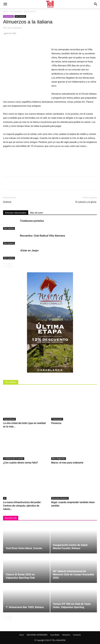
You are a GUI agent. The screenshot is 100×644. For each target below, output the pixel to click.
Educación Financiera (60, 498)
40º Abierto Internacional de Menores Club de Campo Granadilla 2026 (74, 574)
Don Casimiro (30, 11)
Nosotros (66, 635)
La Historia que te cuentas (14, 459)
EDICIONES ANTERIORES (37, 635)
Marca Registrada (59, 459)
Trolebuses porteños (32, 221)
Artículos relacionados (16, 213)
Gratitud (7, 202)
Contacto (77, 635)
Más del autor (37, 213)
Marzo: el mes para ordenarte (67, 463)
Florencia (57, 423)
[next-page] (10, 265)
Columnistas (16, 11)
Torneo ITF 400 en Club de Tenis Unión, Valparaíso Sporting (72, 606)
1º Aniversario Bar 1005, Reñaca (25, 607)
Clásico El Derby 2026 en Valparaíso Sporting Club (20, 576)
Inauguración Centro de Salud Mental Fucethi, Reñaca (70, 547)
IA (5, 498)
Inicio (5, 11)
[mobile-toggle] (5, 4)
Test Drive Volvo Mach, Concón (24, 548)
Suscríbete (55, 635)
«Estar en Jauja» (29, 250)
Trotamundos (57, 419)
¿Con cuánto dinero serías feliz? (21, 463)
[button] (96, 4)
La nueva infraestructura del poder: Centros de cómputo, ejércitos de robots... (22, 506)
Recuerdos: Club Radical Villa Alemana (42, 236)
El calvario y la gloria (86, 202)
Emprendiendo (9, 419)
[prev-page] (5, 265)
